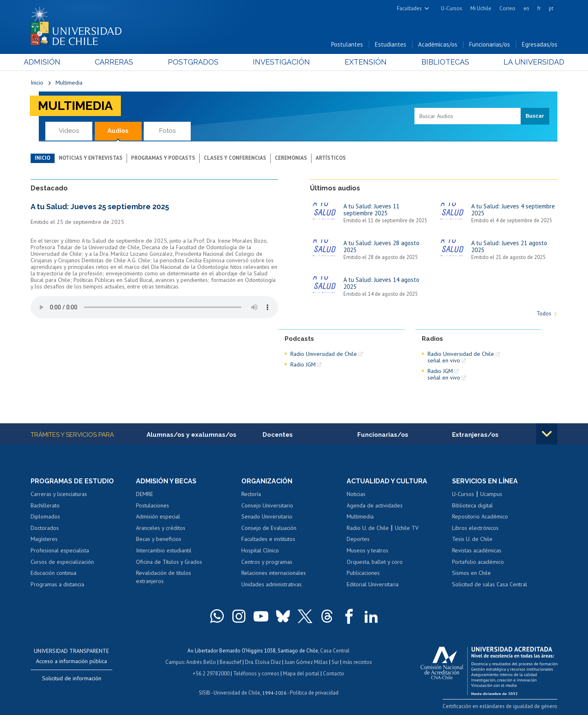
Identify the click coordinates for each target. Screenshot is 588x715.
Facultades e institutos (268, 539)
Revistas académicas (477, 550)
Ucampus (491, 494)
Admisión (49, 62)
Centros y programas (267, 562)
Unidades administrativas (272, 584)
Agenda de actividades (375, 505)
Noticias (356, 494)
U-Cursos (452, 8)
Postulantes (347, 44)
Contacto (334, 674)
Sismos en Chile (471, 573)
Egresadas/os (540, 44)
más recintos (357, 662)
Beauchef (231, 662)
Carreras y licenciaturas (59, 494)
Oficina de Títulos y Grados (169, 562)
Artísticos (331, 158)
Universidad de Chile (237, 693)
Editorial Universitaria (373, 584)
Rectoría (251, 494)
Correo (507, 8)
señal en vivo (444, 360)
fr (539, 8)
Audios (118, 131)
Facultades (409, 8)
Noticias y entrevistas (91, 158)
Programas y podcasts (163, 158)
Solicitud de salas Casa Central (490, 584)
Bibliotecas (440, 62)
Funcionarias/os (490, 44)
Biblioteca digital (472, 505)
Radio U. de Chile (368, 528)
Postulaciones (153, 505)
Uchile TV (407, 528)
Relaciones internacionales (274, 573)
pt (551, 8)
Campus (175, 662)
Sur (335, 662)
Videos (69, 131)
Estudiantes (391, 44)
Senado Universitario (267, 516)
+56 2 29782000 (211, 674)
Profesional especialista (60, 550)
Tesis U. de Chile (472, 539)
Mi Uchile (481, 8)
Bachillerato (45, 505)
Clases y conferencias (235, 158)
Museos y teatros (367, 550)
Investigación (281, 62)
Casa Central (335, 651)
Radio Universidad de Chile (324, 354)
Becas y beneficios (159, 539)
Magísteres (44, 539)
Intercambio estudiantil (164, 550)
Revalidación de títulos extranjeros (164, 577)
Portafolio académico (478, 562)
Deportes (358, 539)
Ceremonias (291, 158)
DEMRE (145, 494)
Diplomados (45, 516)
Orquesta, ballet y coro (375, 562)
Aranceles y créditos (161, 528)
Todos (544, 314)
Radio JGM (303, 364)
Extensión (363, 62)
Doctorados (45, 528)
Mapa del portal (301, 674)
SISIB (205, 693)
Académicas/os (438, 44)
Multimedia (69, 83)
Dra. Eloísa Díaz (263, 662)
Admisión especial (158, 516)
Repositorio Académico (480, 516)
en (526, 8)
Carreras (119, 62)
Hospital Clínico (260, 550)
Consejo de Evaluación (269, 528)
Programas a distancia (57, 584)
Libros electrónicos (475, 528)
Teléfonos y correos (256, 674)
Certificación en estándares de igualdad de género (500, 706)
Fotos (167, 131)
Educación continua (53, 573)
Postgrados (196, 62)
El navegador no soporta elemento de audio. (154, 307)
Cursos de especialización (62, 562)
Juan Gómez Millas (306, 662)
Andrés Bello (201, 662)
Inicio (37, 83)
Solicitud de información (72, 678)
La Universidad (527, 62)
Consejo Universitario (267, 505)
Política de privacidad (314, 693)
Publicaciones (363, 573)
